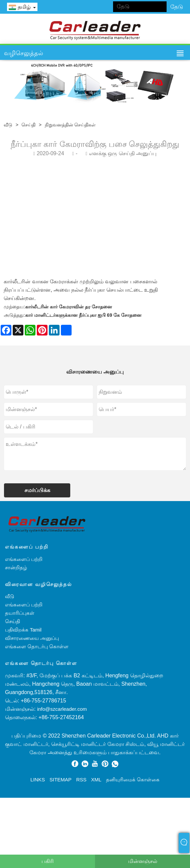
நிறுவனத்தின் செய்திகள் (70, 125)
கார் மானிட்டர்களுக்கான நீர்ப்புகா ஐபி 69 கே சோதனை (83, 315)
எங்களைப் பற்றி (24, 559)
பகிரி (48, 861)
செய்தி (28, 125)
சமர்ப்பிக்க (37, 490)
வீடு (8, 125)
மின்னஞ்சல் (143, 861)
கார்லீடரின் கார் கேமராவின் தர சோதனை (69, 307)
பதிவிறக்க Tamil (23, 630)
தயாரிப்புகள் (20, 613)
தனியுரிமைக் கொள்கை (133, 780)
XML (96, 780)
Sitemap (61, 780)
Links (38, 780)
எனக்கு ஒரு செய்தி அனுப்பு (123, 153)
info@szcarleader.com (62, 709)
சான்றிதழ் (16, 567)
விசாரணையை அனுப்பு (32, 638)
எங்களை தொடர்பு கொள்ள (37, 646)
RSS (81, 780)
